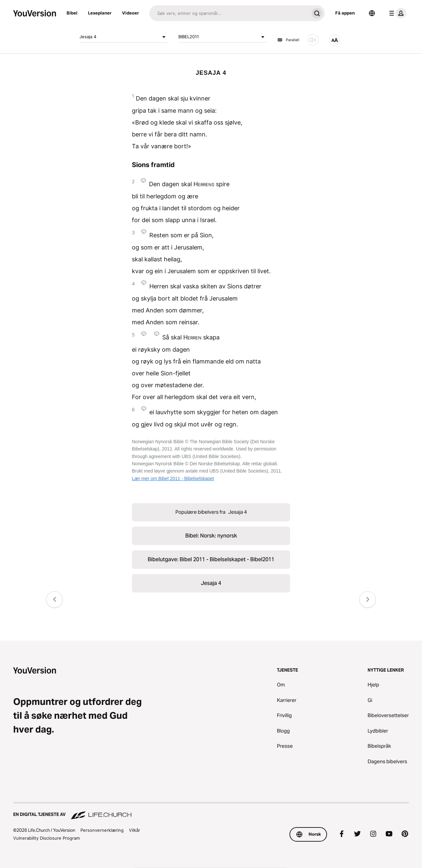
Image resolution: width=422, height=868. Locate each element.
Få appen (345, 13)
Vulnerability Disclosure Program (46, 838)
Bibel (72, 13)
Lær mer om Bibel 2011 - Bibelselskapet (173, 478)
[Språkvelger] (372, 13)
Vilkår (135, 830)
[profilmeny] (396, 13)
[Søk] (229, 13)
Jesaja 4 (124, 37)
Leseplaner (100, 13)
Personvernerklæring (102, 830)
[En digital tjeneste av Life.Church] (211, 811)
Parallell (288, 40)
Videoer (130, 13)
